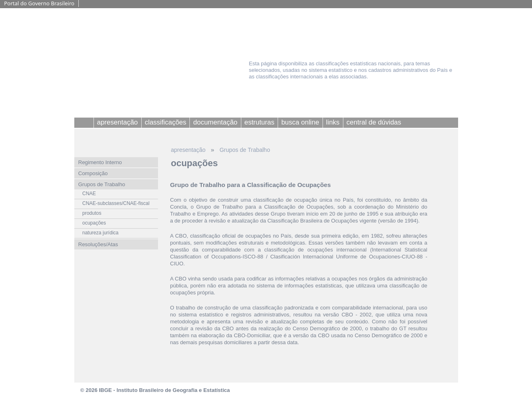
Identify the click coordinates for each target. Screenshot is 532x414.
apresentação (188, 150)
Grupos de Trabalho (245, 150)
